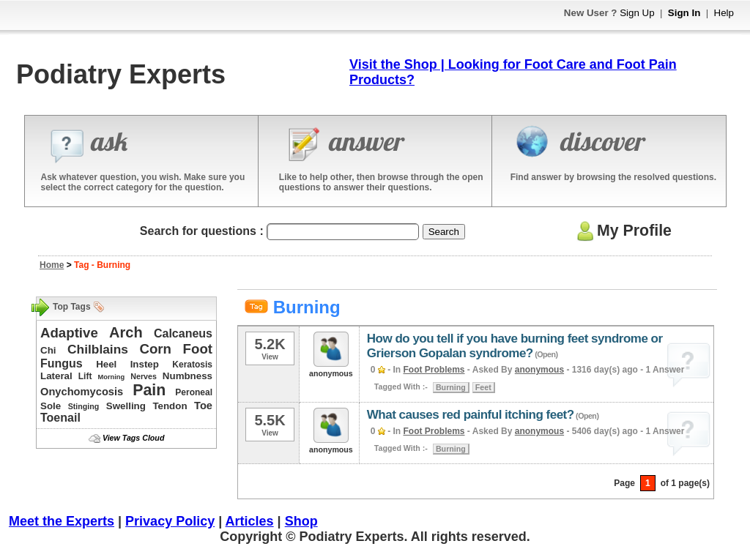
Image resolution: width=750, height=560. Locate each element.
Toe (203, 406)
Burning (451, 387)
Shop (301, 521)
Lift (85, 376)
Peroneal (194, 392)
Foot (198, 349)
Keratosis (192, 365)
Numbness (187, 376)
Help (724, 13)
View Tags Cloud (133, 438)
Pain (149, 390)
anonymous (539, 370)
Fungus (62, 363)
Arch (126, 332)
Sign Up (637, 13)
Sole (51, 406)
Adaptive (69, 333)
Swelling (126, 406)
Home (52, 265)
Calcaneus (183, 333)
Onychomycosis (82, 392)
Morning (111, 377)
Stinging (84, 406)
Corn (155, 349)
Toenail (60, 418)
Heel (106, 364)
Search (444, 232)
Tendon (170, 406)
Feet (483, 387)
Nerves (144, 376)
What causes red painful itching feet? (471, 415)
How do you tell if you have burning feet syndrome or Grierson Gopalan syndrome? (515, 346)
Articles (250, 521)
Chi (48, 350)
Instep (145, 364)
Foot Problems (434, 370)
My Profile (622, 231)
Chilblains (98, 349)
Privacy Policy (170, 521)
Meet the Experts (62, 521)
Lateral (56, 376)
